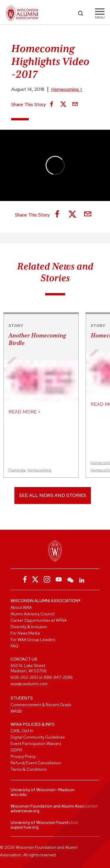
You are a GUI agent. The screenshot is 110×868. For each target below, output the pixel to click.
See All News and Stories (53, 495)
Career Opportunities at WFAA (39, 620)
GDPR (16, 750)
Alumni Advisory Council (33, 614)
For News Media (25, 633)
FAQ (15, 646)
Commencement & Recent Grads (41, 705)
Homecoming (67, 89)
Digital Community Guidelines (38, 737)
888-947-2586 (58, 677)
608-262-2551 (24, 677)
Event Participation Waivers (36, 744)
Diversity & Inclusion (29, 627)
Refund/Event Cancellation (36, 763)
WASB (16, 711)
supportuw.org (24, 827)
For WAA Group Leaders (33, 640)
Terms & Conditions (29, 769)
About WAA (21, 607)
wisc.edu (19, 794)
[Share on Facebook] (52, 105)
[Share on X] (63, 105)
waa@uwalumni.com (29, 684)
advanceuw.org (25, 811)
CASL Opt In (22, 731)
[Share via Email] (75, 105)
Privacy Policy (23, 756)
